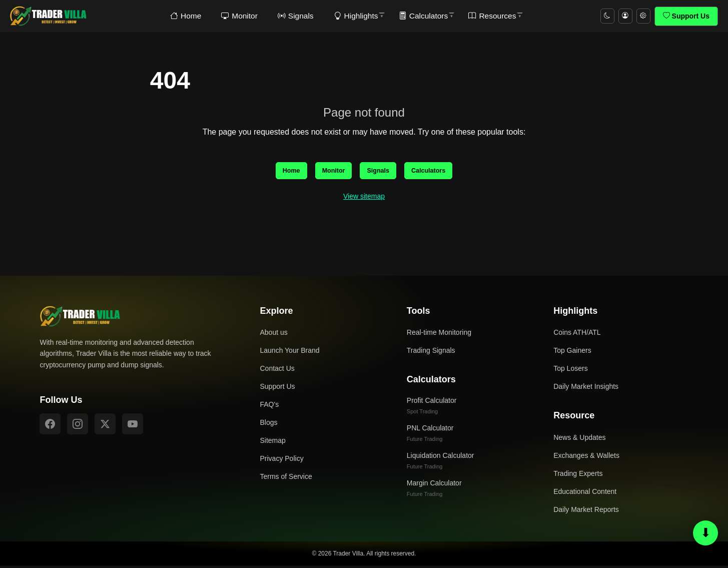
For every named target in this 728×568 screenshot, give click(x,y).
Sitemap (273, 443)
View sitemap (364, 199)
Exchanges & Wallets (586, 458)
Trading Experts (578, 476)
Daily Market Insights (586, 389)
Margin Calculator (434, 490)
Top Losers (570, 371)
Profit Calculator (432, 408)
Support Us (686, 16)
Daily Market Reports (586, 512)
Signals (293, 16)
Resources (482, 16)
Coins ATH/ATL (577, 335)
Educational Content (585, 494)
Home (189, 16)
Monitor (240, 16)
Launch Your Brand (290, 353)
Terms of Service (286, 479)
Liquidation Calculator (441, 463)
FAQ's (270, 407)
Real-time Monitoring (439, 335)
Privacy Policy (282, 461)
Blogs (269, 425)
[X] (105, 426)
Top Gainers (572, 353)
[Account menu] (622, 16)
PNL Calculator (430, 435)
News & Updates (579, 440)
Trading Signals (431, 353)
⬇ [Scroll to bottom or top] (706, 532)
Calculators (415, 16)
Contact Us (277, 371)
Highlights (350, 16)
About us (274, 335)
